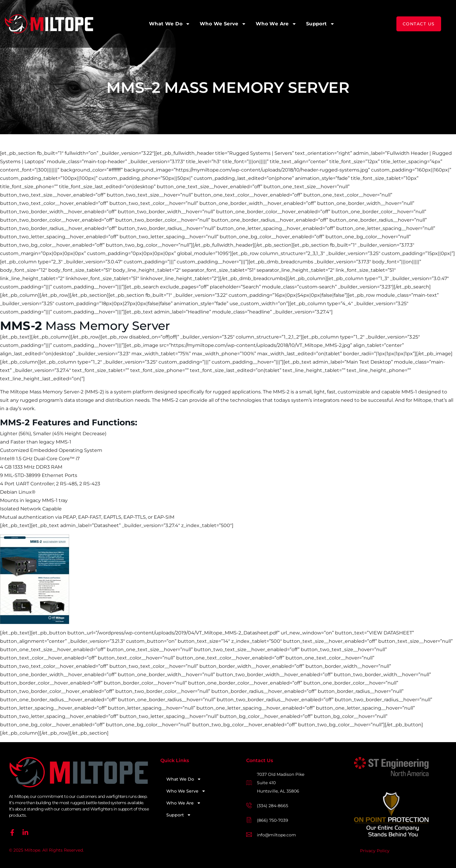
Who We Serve (223, 24)
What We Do (170, 24)
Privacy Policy (375, 851)
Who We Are (276, 24)
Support (320, 24)
